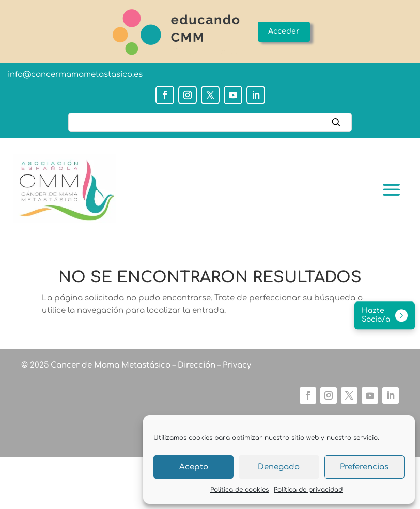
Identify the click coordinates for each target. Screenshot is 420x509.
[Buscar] (210, 122)
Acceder (284, 31)
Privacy (236, 365)
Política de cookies (239, 490)
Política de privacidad (308, 490)
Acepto (194, 467)
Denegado (279, 467)
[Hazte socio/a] (385, 316)
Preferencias (364, 467)
